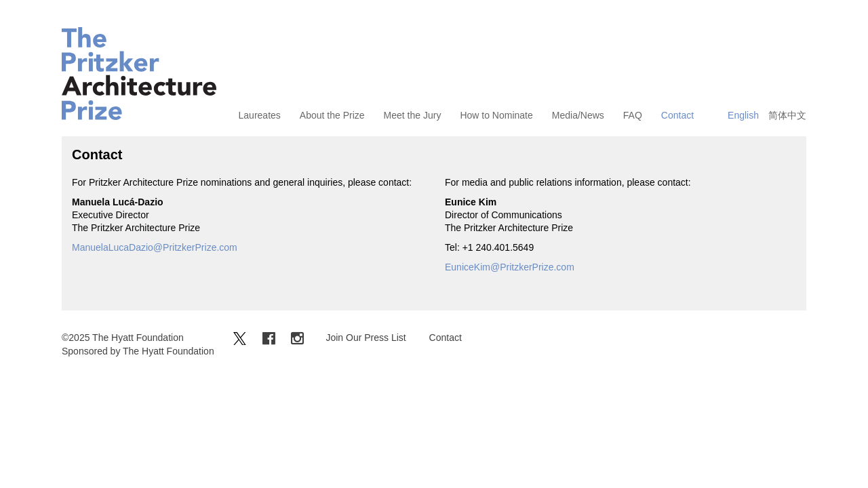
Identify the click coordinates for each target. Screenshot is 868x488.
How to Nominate (496, 115)
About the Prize (332, 115)
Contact (677, 115)
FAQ (633, 115)
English (743, 115)
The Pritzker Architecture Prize (139, 74)
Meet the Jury (413, 115)
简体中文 (787, 115)
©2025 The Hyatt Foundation (123, 338)
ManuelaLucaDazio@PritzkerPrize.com (155, 247)
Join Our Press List (366, 338)
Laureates (260, 115)
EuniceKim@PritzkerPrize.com (510, 267)
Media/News (578, 115)
